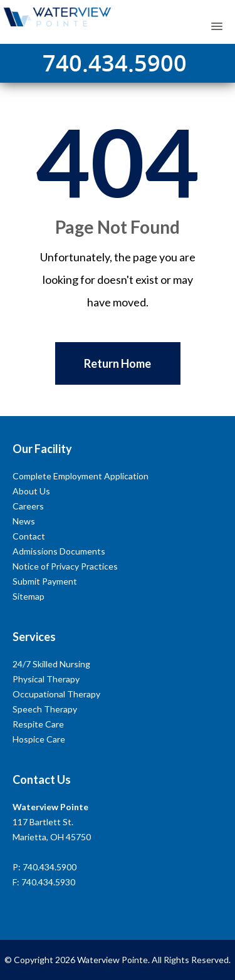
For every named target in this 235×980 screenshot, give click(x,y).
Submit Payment (45, 581)
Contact (29, 536)
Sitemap (29, 596)
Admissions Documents (59, 551)
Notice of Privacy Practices (65, 566)
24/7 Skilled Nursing (51, 664)
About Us (31, 491)
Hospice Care (39, 739)
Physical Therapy (46, 679)
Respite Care (38, 724)
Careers (28, 506)
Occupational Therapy (56, 694)
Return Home (118, 363)
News (24, 521)
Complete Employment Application (81, 476)
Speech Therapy (45, 709)
